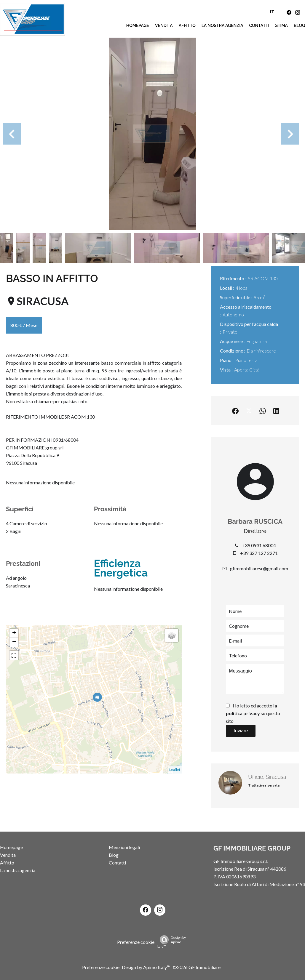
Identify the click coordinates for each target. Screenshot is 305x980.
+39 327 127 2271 (259, 553)
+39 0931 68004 (259, 545)
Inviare (241, 731)
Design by (171, 942)
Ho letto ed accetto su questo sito (253, 713)
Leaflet (175, 770)
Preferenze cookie (136, 942)
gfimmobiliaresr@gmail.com (259, 568)
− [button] (14, 642)
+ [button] (14, 633)
